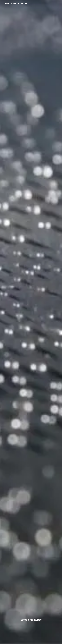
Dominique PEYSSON (15, 4)
